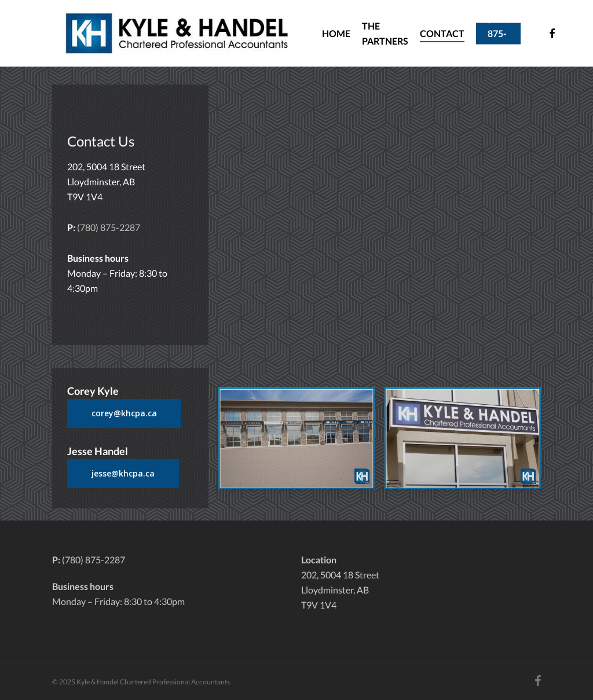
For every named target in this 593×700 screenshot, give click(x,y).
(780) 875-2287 (109, 227)
